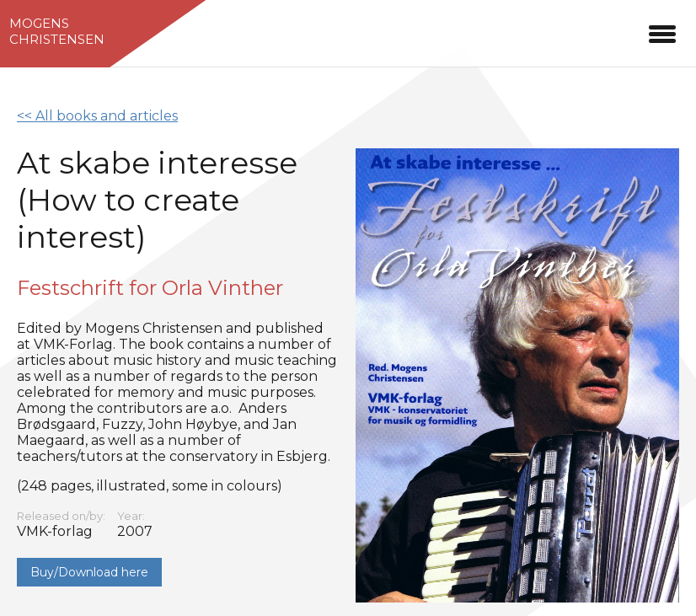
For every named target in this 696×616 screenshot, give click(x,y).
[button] (662, 32)
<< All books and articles (97, 116)
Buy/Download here (89, 572)
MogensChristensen (57, 31)
